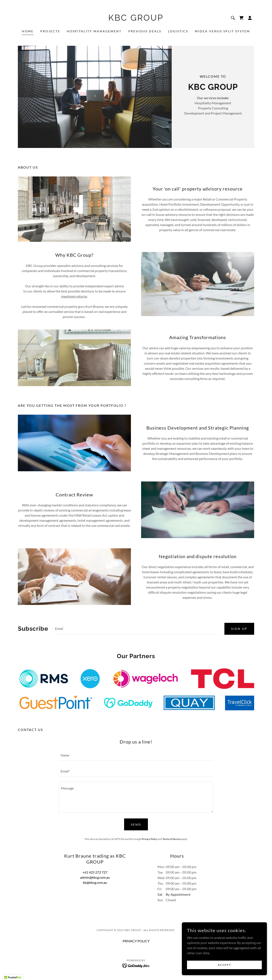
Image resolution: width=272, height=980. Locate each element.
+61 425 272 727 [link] (95, 872)
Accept (224, 965)
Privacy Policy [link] (150, 839)
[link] (136, 19)
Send (136, 825)
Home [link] (28, 31)
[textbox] (136, 629)
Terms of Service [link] (172, 839)
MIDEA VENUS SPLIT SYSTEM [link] (222, 31)
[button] (250, 18)
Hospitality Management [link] (94, 31)
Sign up (239, 629)
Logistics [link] (178, 31)
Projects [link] (50, 31)
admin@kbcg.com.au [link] (95, 878)
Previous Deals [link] (145, 31)
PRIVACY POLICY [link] (136, 941)
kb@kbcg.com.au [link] (95, 883)
